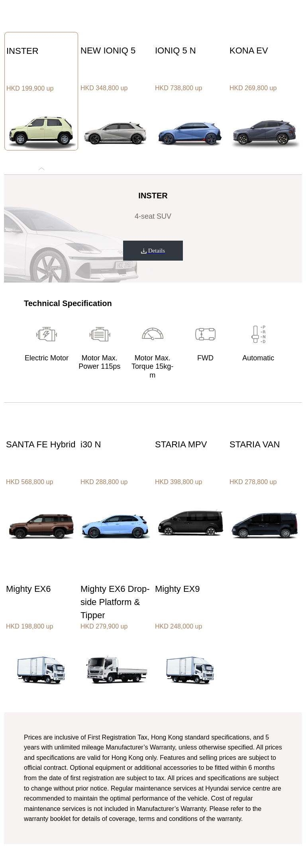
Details (153, 251)
